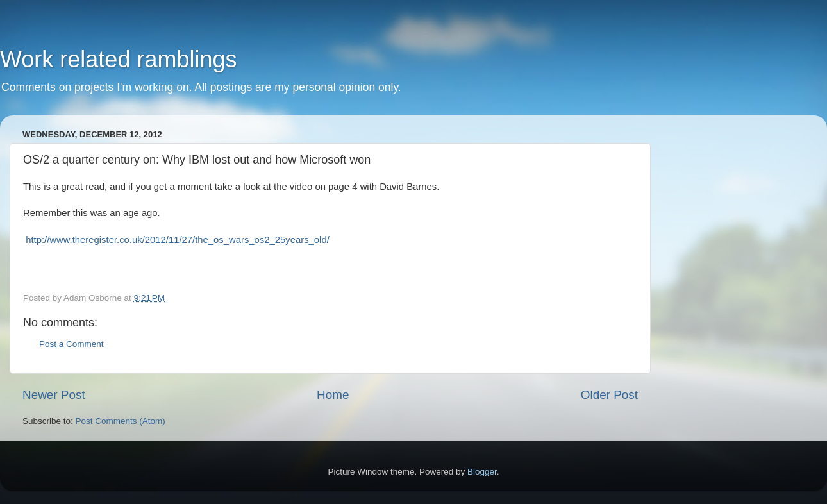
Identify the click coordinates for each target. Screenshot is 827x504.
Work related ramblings (118, 59)
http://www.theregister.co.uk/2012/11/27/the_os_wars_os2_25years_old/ (178, 240)
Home (333, 395)
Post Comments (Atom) (121, 421)
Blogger (482, 472)
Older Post (609, 395)
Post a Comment (71, 344)
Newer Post (54, 395)
